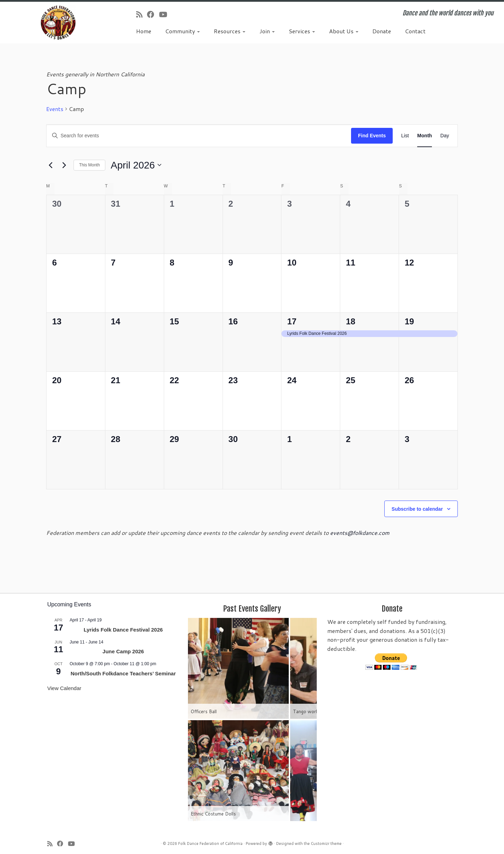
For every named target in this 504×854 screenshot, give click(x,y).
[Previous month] (50, 165)
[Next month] (64, 165)
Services (302, 31)
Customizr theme (326, 843)
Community (183, 31)
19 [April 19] (409, 321)
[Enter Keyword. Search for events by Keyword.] (199, 136)
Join (267, 31)
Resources (230, 31)
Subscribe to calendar (417, 509)
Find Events (372, 136)
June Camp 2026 (123, 651)
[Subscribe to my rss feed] (142, 14)
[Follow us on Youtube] (165, 14)
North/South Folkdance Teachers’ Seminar (123, 673)
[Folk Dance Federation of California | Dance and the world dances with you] (58, 23)
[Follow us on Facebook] (153, 14)
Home (144, 31)
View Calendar (64, 688)
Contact (415, 31)
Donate (382, 31)
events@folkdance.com (360, 533)
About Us (344, 31)
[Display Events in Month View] (425, 136)
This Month (89, 165)
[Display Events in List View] (405, 136)
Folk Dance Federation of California (210, 843)
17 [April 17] (292, 321)
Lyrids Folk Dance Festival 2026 (123, 630)
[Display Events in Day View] (445, 136)
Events (55, 109)
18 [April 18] (351, 321)
